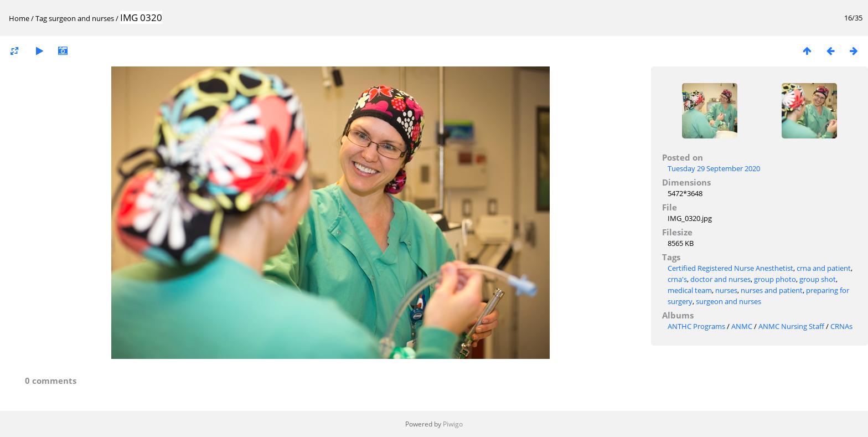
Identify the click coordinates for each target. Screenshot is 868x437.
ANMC (742, 326)
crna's (677, 279)
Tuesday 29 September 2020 (714, 168)
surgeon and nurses (81, 18)
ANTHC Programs (696, 326)
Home (19, 18)
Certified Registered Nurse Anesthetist (730, 268)
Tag (41, 18)
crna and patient (824, 268)
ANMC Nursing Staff (791, 326)
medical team (690, 290)
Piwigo (453, 424)
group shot (818, 279)
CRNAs (841, 326)
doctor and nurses (720, 279)
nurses (726, 290)
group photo (775, 279)
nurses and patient (772, 290)
